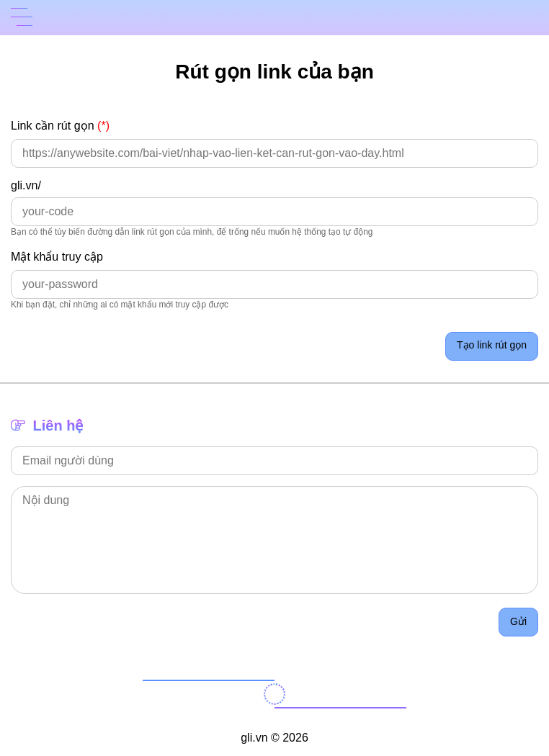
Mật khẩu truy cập (57, 256)
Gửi (518, 621)
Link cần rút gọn (60, 125)
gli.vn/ (26, 185)
